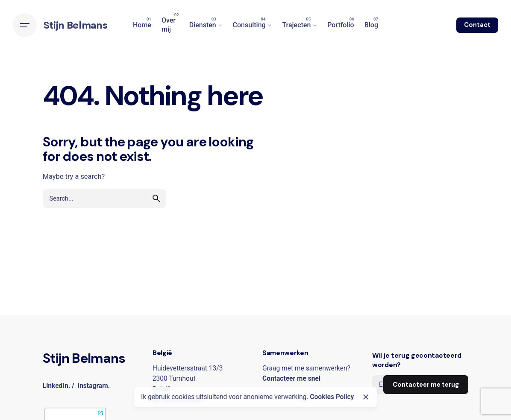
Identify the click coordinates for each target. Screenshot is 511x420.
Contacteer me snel (291, 379)
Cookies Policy (332, 397)
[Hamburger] (25, 25)
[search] (156, 198)
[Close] (366, 397)
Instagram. (94, 386)
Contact (477, 25)
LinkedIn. (56, 386)
